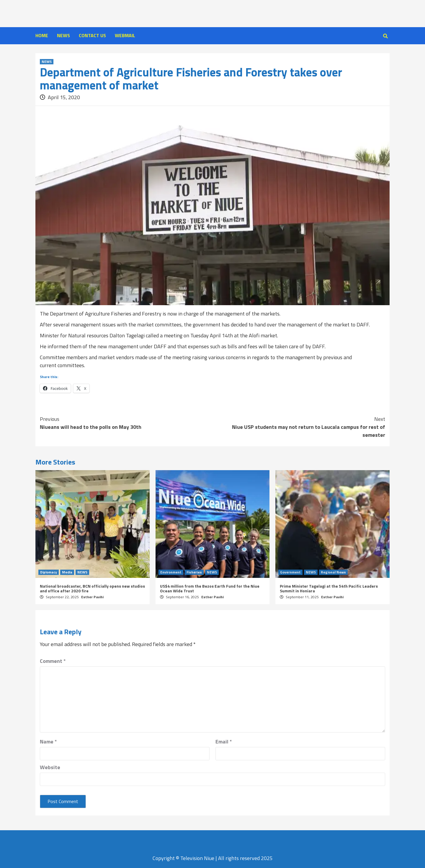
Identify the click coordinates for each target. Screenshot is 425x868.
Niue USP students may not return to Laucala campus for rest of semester (299, 427)
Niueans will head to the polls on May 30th (126, 423)
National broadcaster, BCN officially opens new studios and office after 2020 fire (92, 588)
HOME (42, 35)
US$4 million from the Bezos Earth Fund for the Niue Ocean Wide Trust (210, 588)
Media (67, 572)
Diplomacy (49, 572)
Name (48, 742)
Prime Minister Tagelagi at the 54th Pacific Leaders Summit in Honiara (329, 588)
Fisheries (194, 572)
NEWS (63, 35)
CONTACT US (92, 35)
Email (224, 742)
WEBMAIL (125, 35)
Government (290, 572)
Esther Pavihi (92, 597)
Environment (171, 572)
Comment (53, 661)
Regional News (333, 572)
